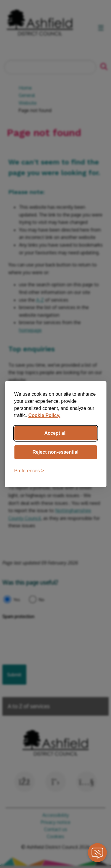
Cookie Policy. (44, 415)
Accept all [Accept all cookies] (56, 433)
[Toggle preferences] (29, 471)
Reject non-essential (56, 452)
